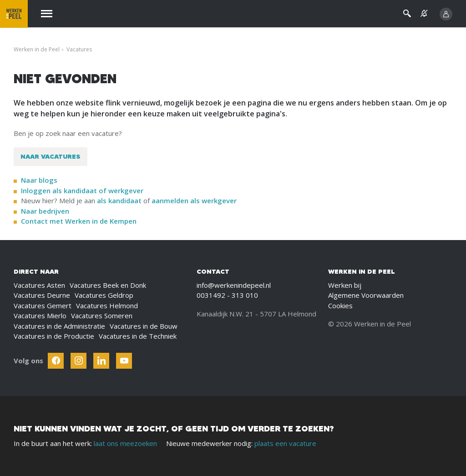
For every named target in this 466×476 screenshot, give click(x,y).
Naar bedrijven (46, 211)
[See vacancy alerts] (424, 13)
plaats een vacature (285, 443)
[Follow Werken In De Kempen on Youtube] (124, 361)
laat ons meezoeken (125, 443)
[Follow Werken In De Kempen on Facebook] (56, 361)
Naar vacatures (51, 156)
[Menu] (47, 14)
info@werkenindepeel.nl (234, 285)
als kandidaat (119, 200)
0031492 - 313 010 (227, 295)
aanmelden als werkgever (194, 200)
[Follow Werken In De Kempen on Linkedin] (101, 361)
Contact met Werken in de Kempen (79, 221)
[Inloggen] (446, 14)
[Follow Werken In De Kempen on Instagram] (79, 361)
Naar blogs (39, 180)
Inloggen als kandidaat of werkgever (82, 190)
